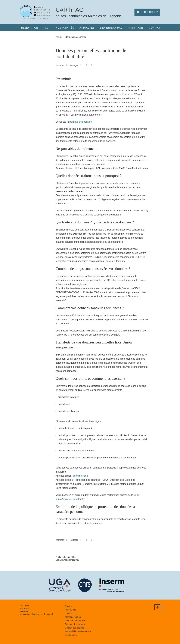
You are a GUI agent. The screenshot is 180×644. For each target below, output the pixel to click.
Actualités (87, 28)
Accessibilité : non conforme (78, 631)
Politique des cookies (75, 624)
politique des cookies (80, 122)
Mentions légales (73, 617)
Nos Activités (65, 28)
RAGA (47, 28)
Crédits (68, 613)
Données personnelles (75, 621)
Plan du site (70, 610)
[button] (81, 65)
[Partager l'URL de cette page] (92, 65)
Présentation (29, 28)
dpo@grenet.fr (80, 476)
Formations (135, 28)
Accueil (59, 37)
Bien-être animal (111, 28)
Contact (155, 28)
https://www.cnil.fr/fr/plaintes (70, 499)
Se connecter (71, 635)
